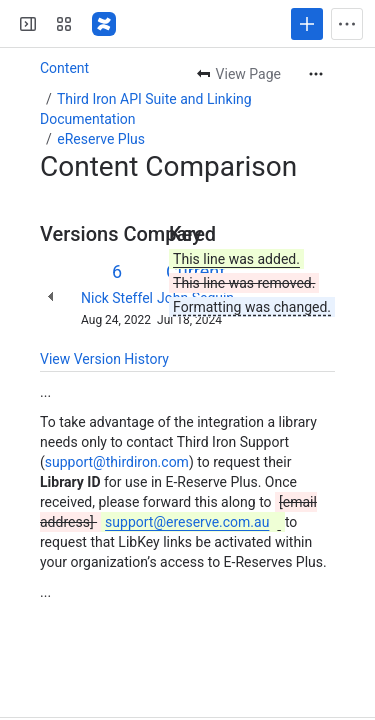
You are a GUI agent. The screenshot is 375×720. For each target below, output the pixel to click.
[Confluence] (104, 24)
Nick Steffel (117, 298)
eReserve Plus (101, 139)
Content (64, 68)
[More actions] (316, 74)
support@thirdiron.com (117, 462)
